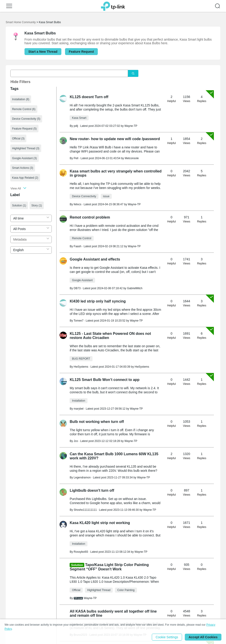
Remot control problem (90, 217)
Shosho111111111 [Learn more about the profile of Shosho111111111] (85, 510)
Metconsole (132, 158)
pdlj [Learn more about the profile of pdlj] (76, 126)
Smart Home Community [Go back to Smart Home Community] (21, 22)
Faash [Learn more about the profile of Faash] (78, 246)
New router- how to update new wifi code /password (115, 139)
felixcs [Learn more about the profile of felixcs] (78, 204)
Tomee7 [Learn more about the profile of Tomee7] (79, 321)
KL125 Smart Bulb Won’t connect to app (105, 380)
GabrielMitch (135, 288)
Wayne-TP (131, 126)
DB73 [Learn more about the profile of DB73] (77, 288)
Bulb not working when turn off (97, 422)
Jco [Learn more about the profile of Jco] (76, 441)
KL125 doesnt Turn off (89, 97)
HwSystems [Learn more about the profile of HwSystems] (81, 367)
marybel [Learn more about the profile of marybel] (79, 409)
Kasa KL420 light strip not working (100, 523)
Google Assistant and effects (95, 259)
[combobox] (31, 218)
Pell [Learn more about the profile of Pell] (76, 158)
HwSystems (142, 367)
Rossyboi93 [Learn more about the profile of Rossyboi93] (81, 552)
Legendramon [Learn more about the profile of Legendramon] (82, 477)
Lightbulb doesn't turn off (92, 490)
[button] (9, 6)
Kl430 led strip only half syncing (98, 301)
